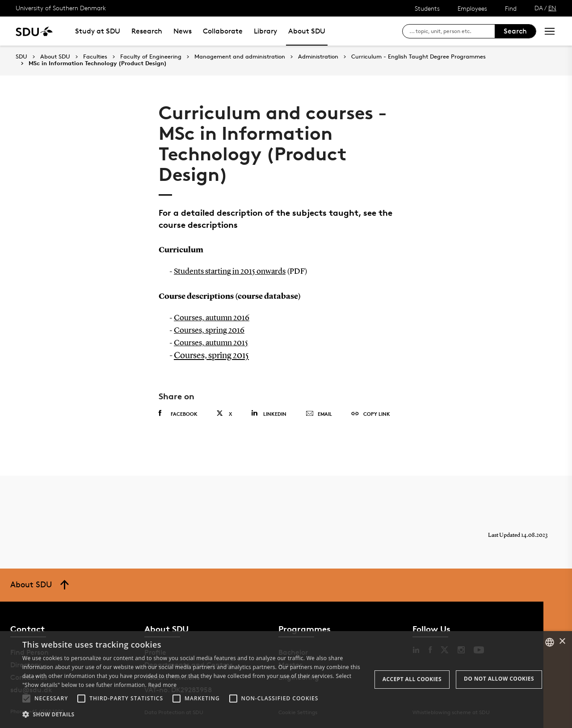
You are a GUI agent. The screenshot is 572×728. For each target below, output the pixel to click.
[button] (26, 699)
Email (319, 414)
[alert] (286, 680)
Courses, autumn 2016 (212, 318)
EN (552, 8)
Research (147, 31)
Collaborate (223, 31)
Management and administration (240, 57)
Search (515, 31)
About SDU (307, 31)
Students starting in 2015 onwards (230, 272)
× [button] (562, 642)
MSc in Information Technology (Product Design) (98, 63)
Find (511, 8)
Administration (318, 57)
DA (539, 8)
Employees (472, 8)
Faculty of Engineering (151, 57)
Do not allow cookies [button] (499, 679)
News (183, 31)
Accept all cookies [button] (412, 679)
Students (427, 8)
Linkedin (269, 413)
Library (265, 31)
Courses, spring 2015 (211, 356)
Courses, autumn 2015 (211, 343)
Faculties (95, 57)
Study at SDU (98, 31)
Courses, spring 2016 (209, 331)
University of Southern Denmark (61, 8)
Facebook (178, 414)
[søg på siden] (452, 31)
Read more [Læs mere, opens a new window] (162, 685)
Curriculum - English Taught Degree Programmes (418, 57)
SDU (21, 56)
